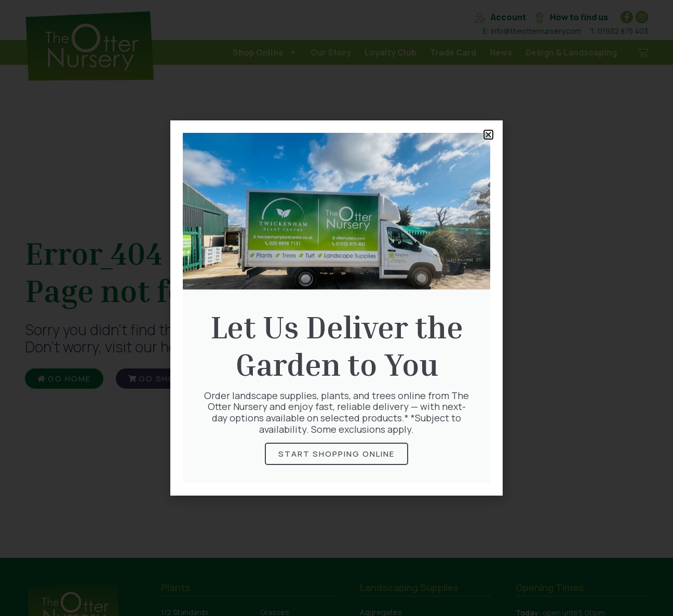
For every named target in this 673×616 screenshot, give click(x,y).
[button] (488, 135)
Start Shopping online (336, 454)
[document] (336, 308)
